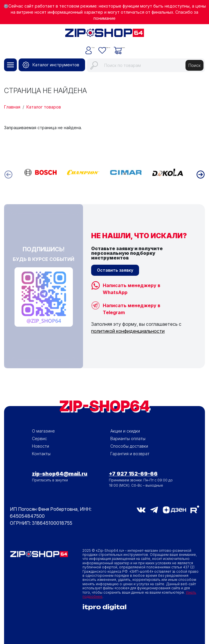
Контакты (41, 454)
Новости (40, 446)
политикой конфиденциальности (128, 331)
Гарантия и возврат (130, 454)
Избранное (106, 46)
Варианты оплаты (128, 438)
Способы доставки (129, 446)
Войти (76, 46)
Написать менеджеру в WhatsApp (131, 286)
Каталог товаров (44, 107)
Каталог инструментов (56, 65)
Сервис (39, 438)
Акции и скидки (125, 431)
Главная (12, 107)
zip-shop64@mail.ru (60, 474)
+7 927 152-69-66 (133, 474)
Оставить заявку (115, 270)
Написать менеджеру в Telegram (131, 306)
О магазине (43, 431)
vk (141, 510)
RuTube (195, 509)
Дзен (174, 510)
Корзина (138, 46)
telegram (154, 510)
